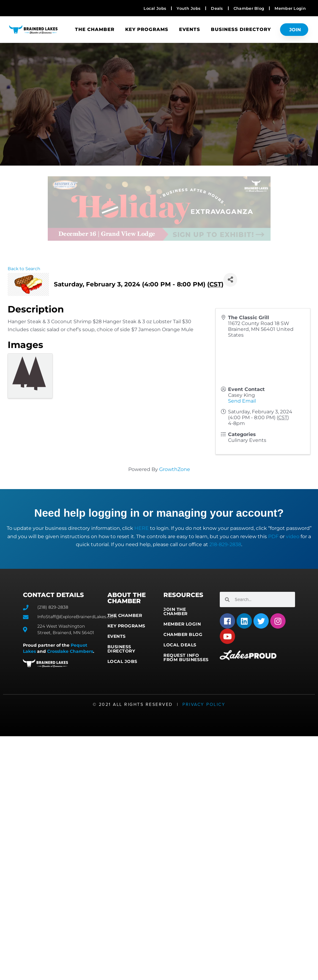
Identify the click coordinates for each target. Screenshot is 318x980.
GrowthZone (175, 469)
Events (190, 29)
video (293, 536)
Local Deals (180, 645)
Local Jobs (122, 661)
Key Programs (147, 29)
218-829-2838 (225, 544)
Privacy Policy (204, 704)
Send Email (242, 401)
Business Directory (241, 29)
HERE (142, 528)
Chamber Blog (183, 634)
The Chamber (95, 29)
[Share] (230, 280)
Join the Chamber (176, 611)
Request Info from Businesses (186, 657)
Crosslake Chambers (70, 651)
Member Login (182, 624)
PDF (273, 536)
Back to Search (24, 269)
